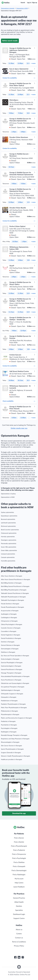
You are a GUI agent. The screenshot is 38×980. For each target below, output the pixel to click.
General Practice (19, 898)
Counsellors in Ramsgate (9, 631)
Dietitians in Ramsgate (8, 652)
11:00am (11, 260)
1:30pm (24, 242)
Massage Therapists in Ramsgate (11, 673)
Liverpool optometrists (8, 554)
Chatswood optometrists (9, 533)
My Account (19, 879)
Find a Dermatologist (19, 871)
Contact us (19, 938)
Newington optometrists (9, 540)
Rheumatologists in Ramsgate (10, 742)
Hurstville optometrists (8, 561)
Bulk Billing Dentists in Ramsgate (11, 583)
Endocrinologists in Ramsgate (10, 659)
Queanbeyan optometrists (9, 516)
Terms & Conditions (19, 942)
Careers (19, 934)
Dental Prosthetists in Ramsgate (11, 638)
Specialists (19, 910)
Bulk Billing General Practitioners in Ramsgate (15, 586)
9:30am (20, 113)
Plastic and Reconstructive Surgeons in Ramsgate (16, 718)
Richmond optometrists (8, 526)
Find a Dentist (19, 842)
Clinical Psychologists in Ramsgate (12, 625)
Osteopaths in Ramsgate (9, 697)
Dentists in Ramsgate (8, 642)
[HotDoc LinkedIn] (19, 957)
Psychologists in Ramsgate (9, 728)
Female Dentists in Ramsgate (10, 604)
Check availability (19, 401)
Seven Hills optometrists (9, 547)
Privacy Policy (19, 946)
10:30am (15, 242)
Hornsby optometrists (8, 537)
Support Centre (19, 918)
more (33, 63)
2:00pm (20, 202)
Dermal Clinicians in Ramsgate (10, 645)
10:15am (11, 167)
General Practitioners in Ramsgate (12, 670)
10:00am (11, 380)
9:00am (11, 113)
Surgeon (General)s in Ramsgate (11, 753)
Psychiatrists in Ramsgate (9, 725)
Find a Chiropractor (19, 854)
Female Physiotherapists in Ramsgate (12, 607)
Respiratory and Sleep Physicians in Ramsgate (15, 739)
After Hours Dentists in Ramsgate (12, 576)
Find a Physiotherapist (19, 846)
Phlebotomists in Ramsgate (9, 711)
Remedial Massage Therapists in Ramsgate (14, 735)
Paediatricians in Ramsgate (9, 701)
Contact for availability (19, 78)
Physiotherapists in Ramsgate (10, 715)
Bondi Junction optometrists (10, 530)
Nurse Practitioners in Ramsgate (11, 680)
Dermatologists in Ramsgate (10, 649)
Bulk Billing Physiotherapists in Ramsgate (14, 590)
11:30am (11, 63)
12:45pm (23, 331)
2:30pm (14, 132)
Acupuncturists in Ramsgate (10, 611)
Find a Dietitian (19, 862)
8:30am (14, 418)
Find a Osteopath (19, 866)
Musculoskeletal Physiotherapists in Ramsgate (15, 676)
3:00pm (23, 132)
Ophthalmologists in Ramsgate (10, 690)
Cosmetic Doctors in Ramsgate (11, 628)
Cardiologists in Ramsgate (9, 618)
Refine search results (10, 41)
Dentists (19, 906)
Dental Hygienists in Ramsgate (10, 635)
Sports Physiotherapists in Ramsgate (12, 749)
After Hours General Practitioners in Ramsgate (16, 580)
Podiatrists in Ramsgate (8, 721)
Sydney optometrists (7, 512)
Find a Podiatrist (19, 850)
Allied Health (19, 902)
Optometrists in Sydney (8, 494)
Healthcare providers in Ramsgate (12, 760)
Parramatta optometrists (9, 544)
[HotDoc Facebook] (15, 957)
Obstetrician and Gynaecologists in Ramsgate (15, 683)
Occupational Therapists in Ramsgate (13, 687)
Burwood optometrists (8, 519)
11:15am (11, 312)
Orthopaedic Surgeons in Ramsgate (12, 694)
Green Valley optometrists (9, 551)
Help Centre (19, 883)
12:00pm (20, 63)
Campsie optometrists (8, 557)
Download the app (19, 813)
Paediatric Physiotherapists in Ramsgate (13, 704)
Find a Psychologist (19, 858)
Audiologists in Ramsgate (9, 614)
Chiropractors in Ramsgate (9, 621)
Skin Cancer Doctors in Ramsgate (11, 746)
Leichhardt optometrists (8, 523)
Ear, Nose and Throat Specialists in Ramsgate (15, 656)
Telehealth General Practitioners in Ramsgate (15, 593)
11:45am (20, 312)
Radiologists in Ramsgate (9, 732)
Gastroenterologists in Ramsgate (11, 666)
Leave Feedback (19, 887)
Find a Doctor (19, 838)
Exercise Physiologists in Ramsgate (12, 663)
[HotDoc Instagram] (23, 957)
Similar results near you (19, 428)
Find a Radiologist (19, 875)
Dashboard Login (19, 914)
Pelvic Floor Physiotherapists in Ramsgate (14, 708)
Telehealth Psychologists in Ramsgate (12, 600)
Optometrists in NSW (22, 8)
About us (19, 930)
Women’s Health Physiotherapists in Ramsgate (16, 756)
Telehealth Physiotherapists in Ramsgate (13, 597)
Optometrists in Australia (8, 8)
